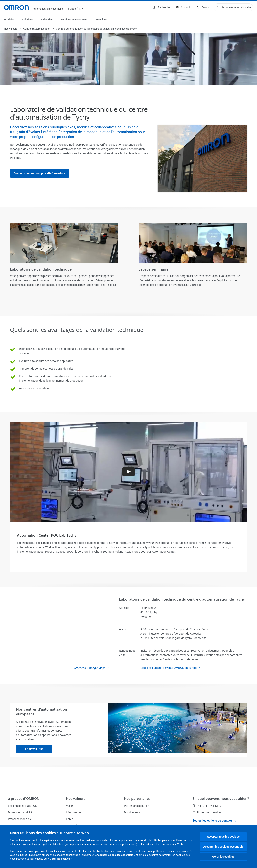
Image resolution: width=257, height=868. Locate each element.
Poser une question (207, 812)
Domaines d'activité (20, 812)
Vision (70, 806)
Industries (47, 20)
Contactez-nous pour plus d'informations (40, 174)
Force (70, 819)
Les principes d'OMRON (23, 806)
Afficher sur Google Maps (90, 668)
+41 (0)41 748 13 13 (207, 806)
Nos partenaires (137, 799)
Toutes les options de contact (214, 821)
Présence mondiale (20, 819)
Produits (9, 20)
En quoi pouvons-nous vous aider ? (221, 799)
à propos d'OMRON (24, 799)
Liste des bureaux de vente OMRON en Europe (171, 668)
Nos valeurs (11, 29)
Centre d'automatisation (37, 29)
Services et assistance (74, 20)
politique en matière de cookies (171, 851)
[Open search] (161, 7)
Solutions (27, 20)
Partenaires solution (137, 806)
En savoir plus (34, 749)
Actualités (101, 20)
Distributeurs (132, 812)
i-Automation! (75, 812)
